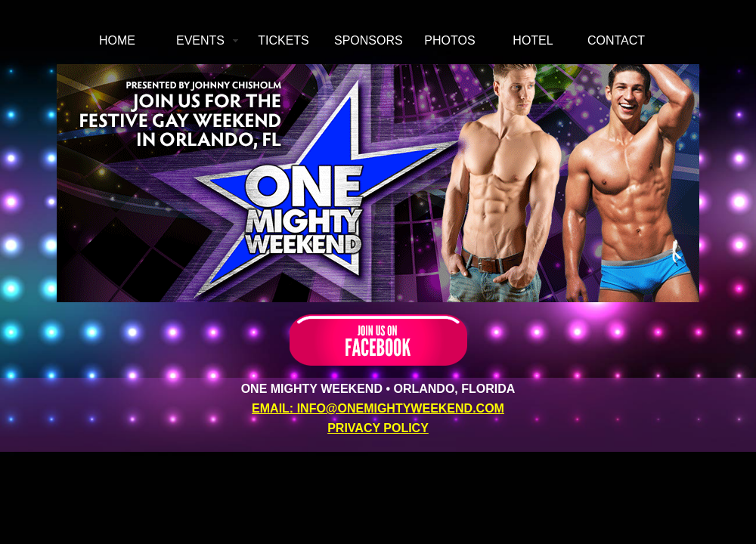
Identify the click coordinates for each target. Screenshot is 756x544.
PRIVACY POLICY (378, 428)
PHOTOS (449, 40)
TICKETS (283, 40)
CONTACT (616, 40)
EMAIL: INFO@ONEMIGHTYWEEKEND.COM (378, 408)
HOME (117, 40)
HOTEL (533, 40)
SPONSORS (369, 40)
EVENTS (200, 40)
